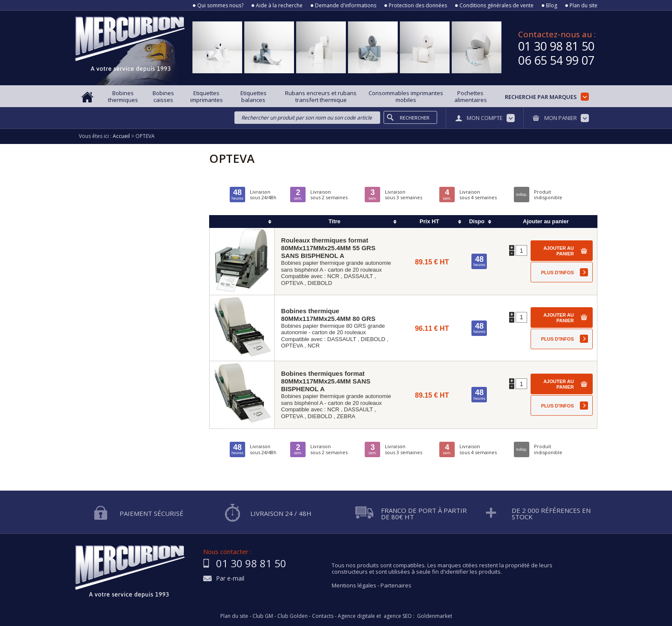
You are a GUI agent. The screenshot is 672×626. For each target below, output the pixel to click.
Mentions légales (354, 585)
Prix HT (429, 221)
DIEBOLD (320, 283)
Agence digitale (356, 616)
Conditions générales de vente (496, 6)
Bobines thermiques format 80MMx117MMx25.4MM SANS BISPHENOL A (326, 381)
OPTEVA (292, 283)
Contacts (323, 616)
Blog (552, 6)
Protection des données (418, 6)
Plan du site (583, 6)
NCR (333, 276)
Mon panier (561, 118)
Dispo (477, 221)
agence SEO (398, 616)
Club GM (263, 616)
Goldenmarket (435, 616)
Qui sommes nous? (220, 6)
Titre (334, 221)
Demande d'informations (346, 6)
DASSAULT (358, 276)
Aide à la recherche (279, 6)
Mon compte (485, 118)
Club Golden (292, 616)
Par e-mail (230, 579)
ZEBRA (346, 416)
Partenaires (396, 585)
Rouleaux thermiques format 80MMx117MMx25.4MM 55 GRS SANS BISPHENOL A (328, 248)
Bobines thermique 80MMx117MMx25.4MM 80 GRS (328, 315)
